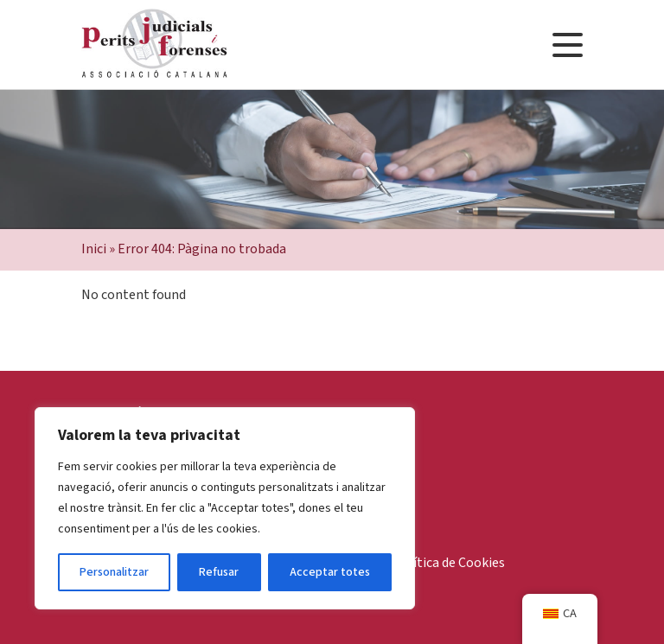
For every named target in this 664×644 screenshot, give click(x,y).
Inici (94, 249)
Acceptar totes (330, 572)
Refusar (219, 572)
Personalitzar (114, 572)
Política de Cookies (449, 563)
